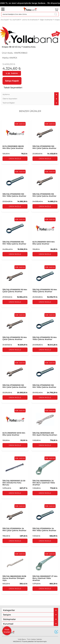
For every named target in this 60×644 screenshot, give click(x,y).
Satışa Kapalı (12, 81)
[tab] (30, 94)
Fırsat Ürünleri (7, 631)
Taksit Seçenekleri (13, 88)
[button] (30, 94)
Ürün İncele (15, 159)
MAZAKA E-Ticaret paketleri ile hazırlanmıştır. (30, 641)
